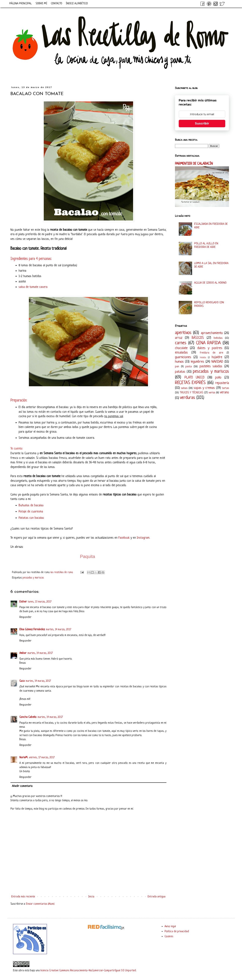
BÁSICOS (198, 338)
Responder (25, 617)
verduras (188, 398)
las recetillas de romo (62, 572)
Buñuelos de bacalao (31, 505)
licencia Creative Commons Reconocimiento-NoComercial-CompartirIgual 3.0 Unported (88, 971)
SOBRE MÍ (41, 4)
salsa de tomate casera (33, 287)
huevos (179, 362)
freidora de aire (211, 353)
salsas (184, 388)
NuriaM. (24, 758)
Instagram (143, 538)
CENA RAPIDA (208, 343)
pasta (189, 367)
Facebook (124, 538)
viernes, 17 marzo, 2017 (42, 758)
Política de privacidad (177, 932)
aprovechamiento (212, 333)
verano (225, 392)
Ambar (23, 653)
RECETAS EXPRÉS (190, 383)
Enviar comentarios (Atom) (40, 904)
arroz (179, 338)
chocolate (181, 348)
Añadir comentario (22, 786)
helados (203, 358)
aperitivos (183, 333)
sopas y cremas (204, 388)
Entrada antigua (157, 897)
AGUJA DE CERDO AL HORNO (210, 283)
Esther (23, 602)
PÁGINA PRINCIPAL (21, 4)
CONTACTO (56, 4)
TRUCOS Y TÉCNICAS (191, 393)
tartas (225, 388)
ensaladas (181, 353)
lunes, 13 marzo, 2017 (40, 602)
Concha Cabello (28, 717)
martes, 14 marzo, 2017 (59, 630)
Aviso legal (170, 927)
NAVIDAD (217, 362)
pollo (218, 378)
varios (212, 393)
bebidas (218, 338)
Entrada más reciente (23, 897)
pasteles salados (211, 366)
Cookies (169, 937)
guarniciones (183, 357)
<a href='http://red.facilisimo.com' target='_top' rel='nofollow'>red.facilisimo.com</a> (106, 927)
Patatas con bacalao (31, 518)
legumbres (198, 362)
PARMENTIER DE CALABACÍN (194, 164)
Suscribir (202, 123)
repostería (222, 383)
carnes (181, 343)
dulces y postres (210, 348)
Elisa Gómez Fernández (32, 630)
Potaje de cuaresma (31, 512)
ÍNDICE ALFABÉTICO (77, 4)
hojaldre (217, 357)
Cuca (22, 681)
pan (177, 367)
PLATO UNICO (194, 378)
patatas (180, 372)
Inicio (91, 897)
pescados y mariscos (33, 578)
